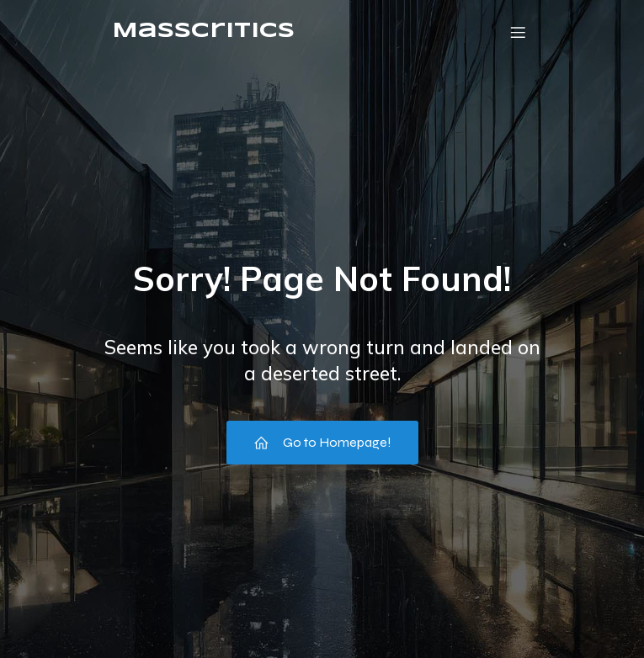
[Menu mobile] (519, 32)
